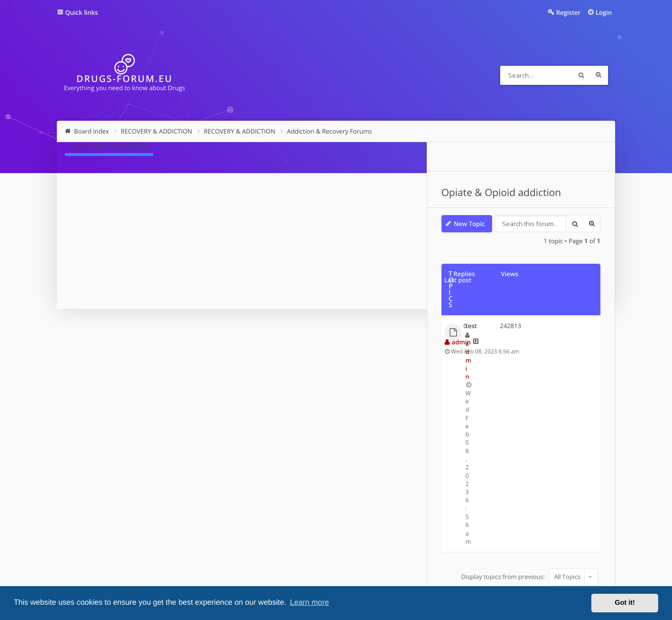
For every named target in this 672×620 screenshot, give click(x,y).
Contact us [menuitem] (485, 531)
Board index (92, 531)
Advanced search (598, 75)
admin (111, 287)
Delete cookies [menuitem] (534, 531)
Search (581, 75)
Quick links (82, 12)
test (102, 278)
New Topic (100, 224)
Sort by (486, 322)
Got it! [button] (625, 603)
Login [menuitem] (604, 12)
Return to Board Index (111, 391)
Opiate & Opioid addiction (131, 193)
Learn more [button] (309, 603)
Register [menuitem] (568, 12)
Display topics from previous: (374, 322)
